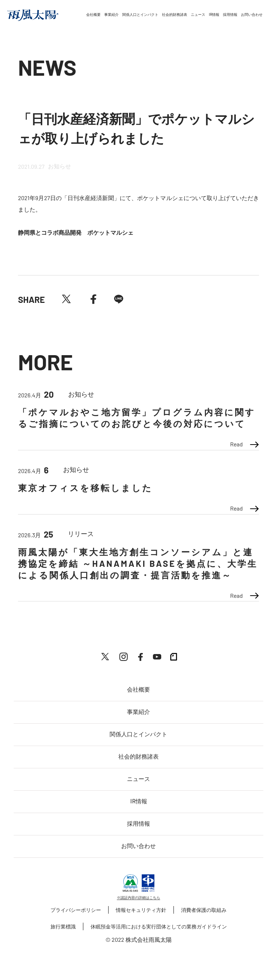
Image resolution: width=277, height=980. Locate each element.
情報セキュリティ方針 (141, 910)
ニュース (198, 15)
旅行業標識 (63, 926)
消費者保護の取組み (204, 910)
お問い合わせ (252, 15)
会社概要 (93, 15)
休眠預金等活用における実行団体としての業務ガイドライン (159, 926)
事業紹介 (111, 15)
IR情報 (214, 15)
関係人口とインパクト (140, 15)
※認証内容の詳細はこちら (138, 897)
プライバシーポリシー (76, 910)
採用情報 (230, 15)
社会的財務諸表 (175, 15)
